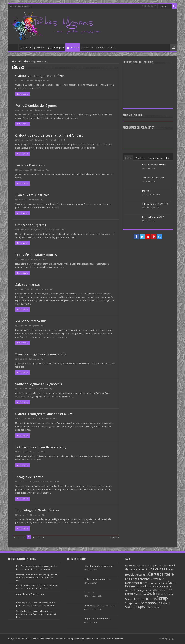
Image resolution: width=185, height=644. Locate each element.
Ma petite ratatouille (31, 321)
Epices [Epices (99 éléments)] (164, 583)
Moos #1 (146, 191)
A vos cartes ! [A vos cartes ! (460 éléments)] (156, 569)
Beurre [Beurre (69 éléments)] (171, 570)
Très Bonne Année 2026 (153, 178)
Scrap (38, 48)
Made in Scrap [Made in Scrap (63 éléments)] (140, 594)
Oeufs (44, 230)
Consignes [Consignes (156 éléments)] (144, 579)
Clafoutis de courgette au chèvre (40, 76)
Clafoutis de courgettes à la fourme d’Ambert (49, 135)
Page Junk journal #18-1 (153, 217)
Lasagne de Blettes (29, 477)
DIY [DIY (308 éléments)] (161, 579)
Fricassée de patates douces (36, 255)
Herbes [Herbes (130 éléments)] (158, 590)
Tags (168, 158)
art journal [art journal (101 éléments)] (144, 566)
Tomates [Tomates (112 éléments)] (153, 607)
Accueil (14, 47)
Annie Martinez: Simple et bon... (31, 594)
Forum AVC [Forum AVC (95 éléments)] (158, 587)
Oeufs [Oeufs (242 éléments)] (151, 594)
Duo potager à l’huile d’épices (37, 510)
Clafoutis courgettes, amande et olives (44, 414)
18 (44, 359)
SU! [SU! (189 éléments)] (145, 607)
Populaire (140, 158)
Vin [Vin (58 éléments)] (159, 607)
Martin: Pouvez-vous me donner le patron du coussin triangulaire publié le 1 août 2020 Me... (37, 578)
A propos (100, 48)
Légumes (41, 81)
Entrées (36, 289)
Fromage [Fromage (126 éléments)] (139, 590)
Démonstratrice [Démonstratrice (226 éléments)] (136, 583)
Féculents (35, 389)
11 (50, 81)
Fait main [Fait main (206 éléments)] (132, 586)
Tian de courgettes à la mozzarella (41, 354)
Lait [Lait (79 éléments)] (165, 590)
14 (50, 110)
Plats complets (52, 140)
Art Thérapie (55, 48)
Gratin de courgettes (31, 225)
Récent (129, 158)
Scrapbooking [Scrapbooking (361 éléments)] (152, 603)
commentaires (155, 158)
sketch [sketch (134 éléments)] (167, 603)
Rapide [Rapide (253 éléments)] (151, 599)
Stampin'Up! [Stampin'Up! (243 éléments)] (134, 607)
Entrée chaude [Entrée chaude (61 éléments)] (154, 583)
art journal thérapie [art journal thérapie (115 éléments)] (160, 566)
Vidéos (25, 48)
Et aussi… (86, 48)
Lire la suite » (23, 94)
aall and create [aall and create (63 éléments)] (132, 566)
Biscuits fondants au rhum (154, 165)
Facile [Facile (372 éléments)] (172, 583)
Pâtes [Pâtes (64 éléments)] (143, 599)
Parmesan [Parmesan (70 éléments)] (169, 594)
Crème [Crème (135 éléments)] (155, 579)
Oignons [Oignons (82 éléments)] (160, 594)
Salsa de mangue (28, 285)
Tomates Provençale (30, 165)
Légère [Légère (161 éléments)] (129, 594)
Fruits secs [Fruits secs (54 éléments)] (149, 590)
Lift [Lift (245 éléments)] (169, 590)
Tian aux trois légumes (32, 195)
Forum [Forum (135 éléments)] (148, 587)
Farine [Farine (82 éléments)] (141, 587)
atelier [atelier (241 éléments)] (140, 569)
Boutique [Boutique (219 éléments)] (132, 575)
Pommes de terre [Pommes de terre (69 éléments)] (133, 599)
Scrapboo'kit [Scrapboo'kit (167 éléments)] (133, 603)
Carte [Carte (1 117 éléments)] (154, 574)
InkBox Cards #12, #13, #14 (155, 204)
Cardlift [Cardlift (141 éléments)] (143, 575)
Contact (112, 48)
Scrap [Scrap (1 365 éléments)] (162, 598)
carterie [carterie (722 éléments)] (167, 574)
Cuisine (72, 48)
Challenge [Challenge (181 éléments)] (131, 579)
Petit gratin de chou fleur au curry (41, 447)
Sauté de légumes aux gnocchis (39, 384)
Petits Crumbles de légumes (36, 106)
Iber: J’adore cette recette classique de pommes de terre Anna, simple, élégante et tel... (36, 614)
